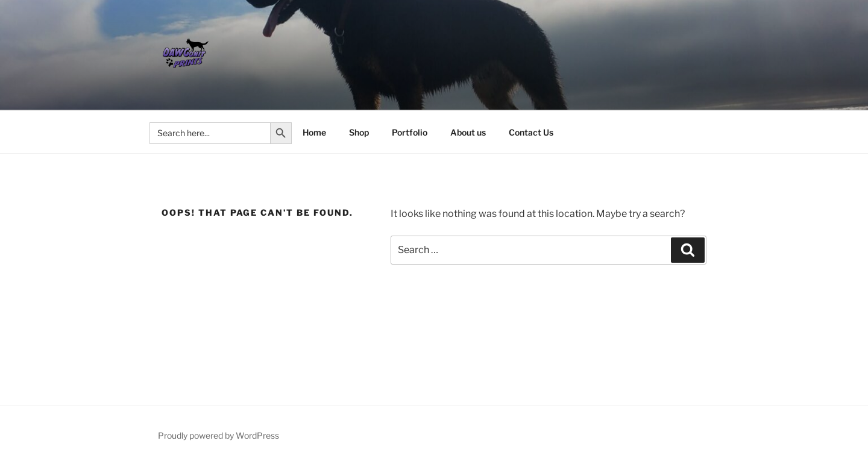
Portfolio (410, 132)
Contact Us (531, 132)
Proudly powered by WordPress (219, 435)
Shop (359, 132)
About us (468, 132)
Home (314, 132)
